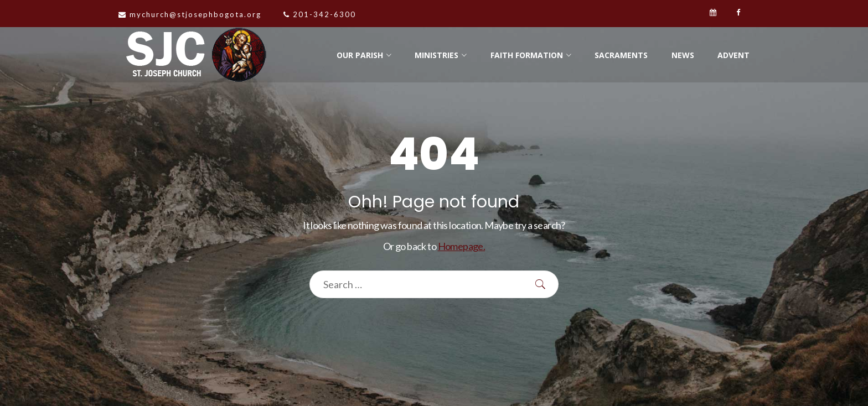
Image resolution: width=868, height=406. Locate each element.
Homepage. (462, 246)
